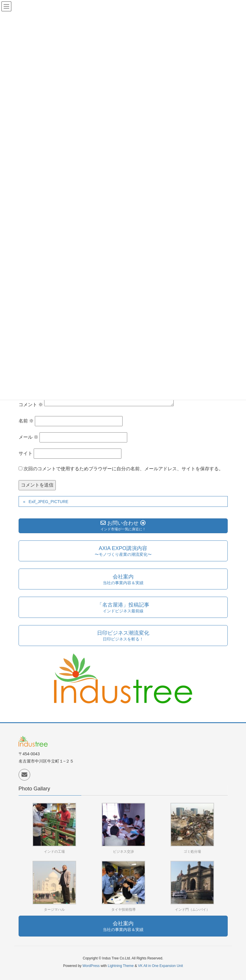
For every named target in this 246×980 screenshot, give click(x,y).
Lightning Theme (121, 966)
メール (28, 437)
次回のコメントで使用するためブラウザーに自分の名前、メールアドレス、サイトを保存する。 (123, 469)
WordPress (91, 966)
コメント (31, 405)
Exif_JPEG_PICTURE (48, 502)
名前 (26, 421)
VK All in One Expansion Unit (160, 966)
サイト (26, 453)
